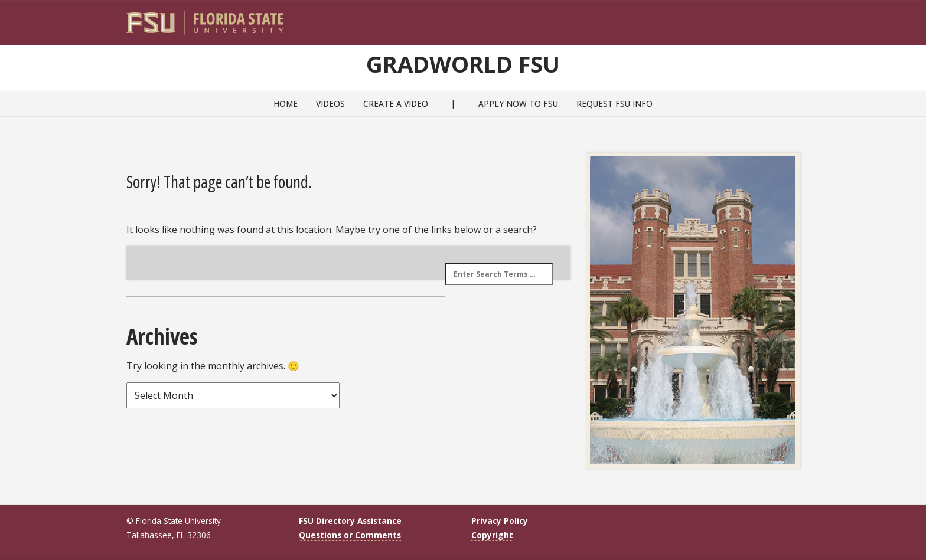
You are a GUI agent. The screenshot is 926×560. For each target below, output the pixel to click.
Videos (330, 104)
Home (286, 104)
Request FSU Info (614, 104)
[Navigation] (799, 18)
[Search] (783, 18)
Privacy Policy (500, 521)
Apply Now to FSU (518, 104)
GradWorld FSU (463, 64)
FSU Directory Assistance (350, 521)
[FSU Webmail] (766, 18)
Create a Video (396, 104)
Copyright (492, 535)
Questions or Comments (350, 535)
